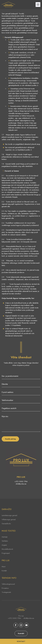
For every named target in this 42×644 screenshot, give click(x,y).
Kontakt (4, 571)
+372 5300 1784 (21, 482)
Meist (4, 567)
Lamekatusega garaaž (9, 515)
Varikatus (5, 541)
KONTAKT (21, 641)
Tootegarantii (6, 592)
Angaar (4, 545)
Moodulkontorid (7, 549)
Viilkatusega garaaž (9, 519)
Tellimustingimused (8, 584)
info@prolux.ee (21, 484)
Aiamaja (5, 537)
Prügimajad (6, 553)
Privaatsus (5, 588)
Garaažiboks (6, 524)
